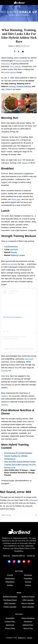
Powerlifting (28, 578)
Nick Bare (18, 69)
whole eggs (16, 199)
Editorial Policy (28, 625)
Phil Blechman (25, 46)
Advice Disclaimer (28, 618)
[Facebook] (15, 52)
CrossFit (10, 575)
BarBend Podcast (28, 597)
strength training (24, 86)
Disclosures (10, 625)
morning (5, 371)
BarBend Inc (22, 638)
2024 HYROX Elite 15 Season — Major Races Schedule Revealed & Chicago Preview (20, 473)
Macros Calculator (28, 603)
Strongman (28, 575)
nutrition (4, 396)
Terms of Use (28, 628)
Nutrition (10, 585)
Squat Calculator (28, 607)
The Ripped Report (10, 600)
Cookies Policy (10, 621)
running (12, 86)
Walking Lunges (18, 255)
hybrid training (10, 72)
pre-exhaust (12, 264)
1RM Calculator (28, 600)
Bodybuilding (10, 578)
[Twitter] (19, 52)
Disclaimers (28, 621)
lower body (29, 359)
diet (3, 89)
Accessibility (10, 618)
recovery (5, 405)
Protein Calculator (10, 607)
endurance (6, 64)
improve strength (22, 61)
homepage (33, 500)
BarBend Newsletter (10, 597)
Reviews (28, 582)
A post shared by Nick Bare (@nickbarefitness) (19, 349)
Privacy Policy (10, 628)
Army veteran (15, 66)
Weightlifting (10, 582)
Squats (14, 252)
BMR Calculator (10, 603)
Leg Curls (14, 249)
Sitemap (30, 638)
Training (28, 585)
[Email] (23, 52)
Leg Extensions (11, 246)
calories (25, 163)
